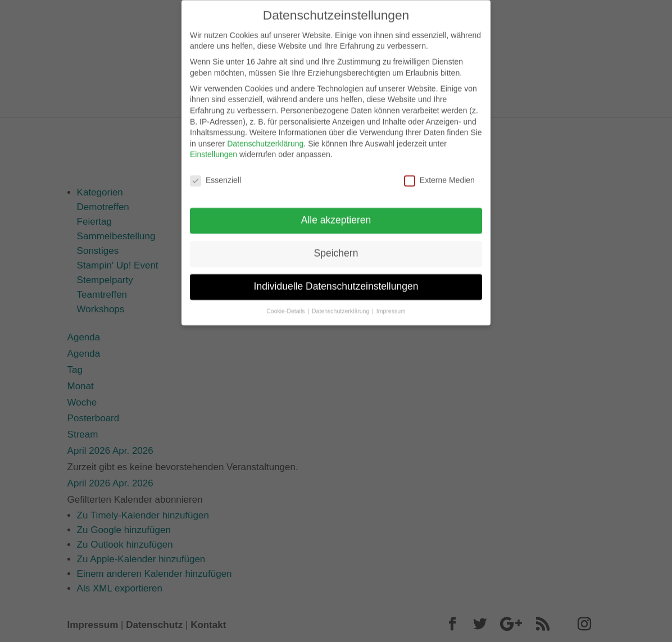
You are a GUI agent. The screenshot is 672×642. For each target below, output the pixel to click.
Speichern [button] (336, 247)
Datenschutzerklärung (265, 137)
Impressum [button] (391, 304)
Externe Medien (439, 174)
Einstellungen (214, 148)
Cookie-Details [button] (286, 304)
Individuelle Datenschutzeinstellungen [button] (336, 280)
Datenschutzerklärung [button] (341, 304)
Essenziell (215, 174)
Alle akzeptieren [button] (336, 213)
